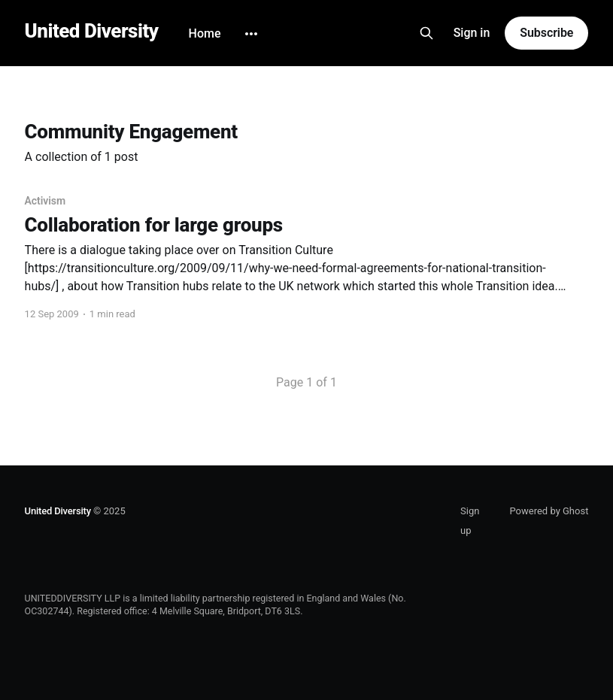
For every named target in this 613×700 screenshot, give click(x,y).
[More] (251, 34)
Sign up (470, 521)
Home (205, 33)
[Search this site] (426, 33)
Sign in (472, 33)
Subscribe (546, 33)
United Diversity (92, 31)
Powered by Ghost (549, 511)
